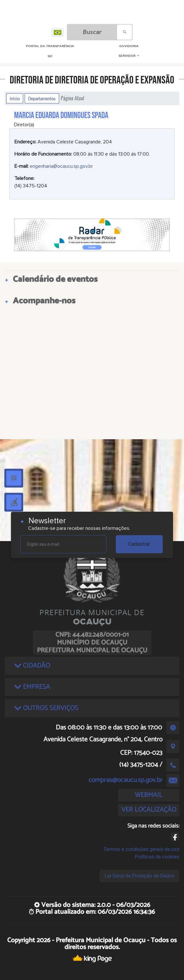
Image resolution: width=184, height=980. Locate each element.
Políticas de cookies (157, 857)
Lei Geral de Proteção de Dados (139, 876)
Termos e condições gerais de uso (141, 849)
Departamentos (42, 98)
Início (15, 98)
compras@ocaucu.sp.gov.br (125, 780)
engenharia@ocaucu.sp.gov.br (61, 166)
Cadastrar (139, 544)
